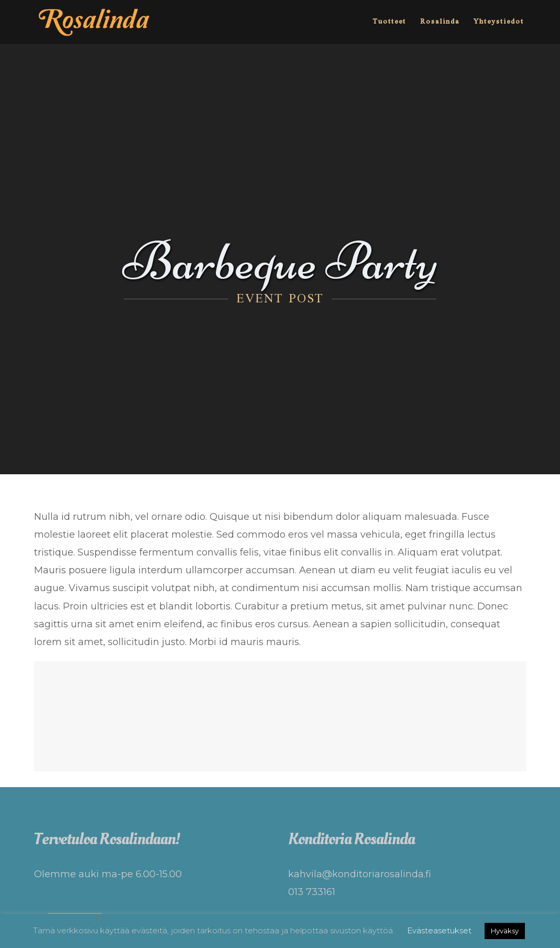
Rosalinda (440, 22)
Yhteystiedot (499, 22)
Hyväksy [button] (505, 931)
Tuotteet (389, 22)
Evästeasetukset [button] (439, 930)
